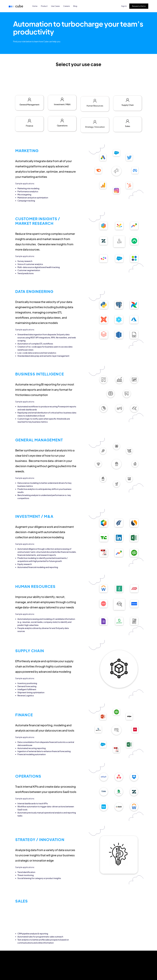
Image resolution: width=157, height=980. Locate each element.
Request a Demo (139, 6)
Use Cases (55, 6)
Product (44, 6)
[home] (16, 6)
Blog (75, 6)
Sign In (124, 6)
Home (35, 6)
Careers (67, 6)
